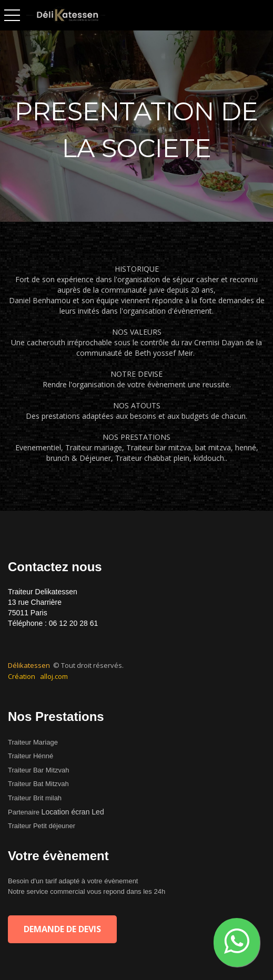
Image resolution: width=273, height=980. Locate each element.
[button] (237, 942)
